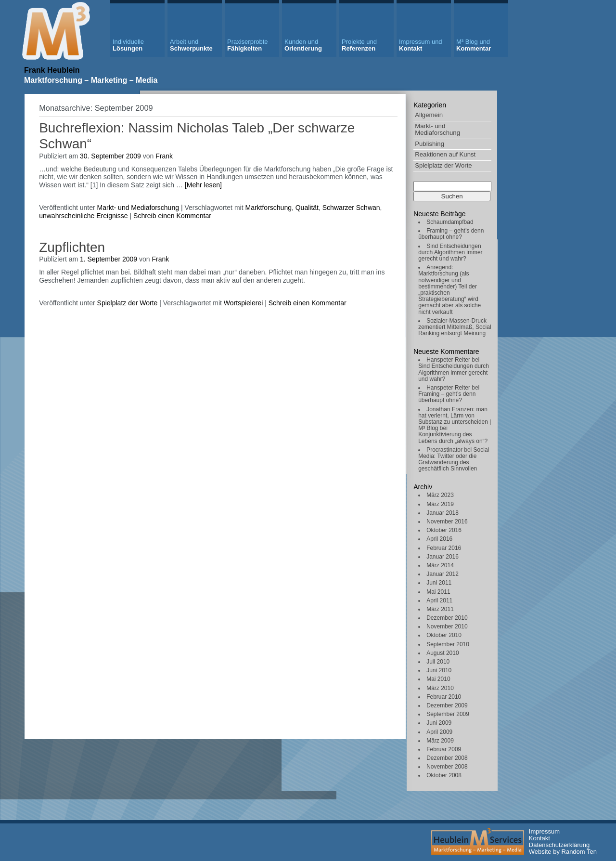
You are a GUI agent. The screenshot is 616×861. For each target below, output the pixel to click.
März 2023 (440, 495)
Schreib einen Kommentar (172, 216)
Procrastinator (444, 450)
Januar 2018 (443, 513)
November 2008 (447, 767)
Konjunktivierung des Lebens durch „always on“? (453, 437)
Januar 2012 (443, 574)
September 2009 (448, 714)
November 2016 (447, 522)
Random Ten (579, 852)
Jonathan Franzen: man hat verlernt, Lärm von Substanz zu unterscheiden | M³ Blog (455, 419)
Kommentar (474, 45)
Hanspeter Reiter (448, 360)
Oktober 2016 (444, 530)
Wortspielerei (243, 303)
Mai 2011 (438, 592)
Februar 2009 (444, 749)
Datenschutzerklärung (559, 845)
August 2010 (443, 653)
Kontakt (421, 45)
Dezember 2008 (447, 758)
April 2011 (439, 600)
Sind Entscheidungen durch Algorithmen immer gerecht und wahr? (450, 252)
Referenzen (359, 45)
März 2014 (440, 565)
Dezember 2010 (447, 618)
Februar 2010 (444, 697)
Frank (164, 156)
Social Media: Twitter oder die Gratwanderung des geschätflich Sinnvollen (454, 459)
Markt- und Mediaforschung (437, 130)
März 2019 (440, 504)
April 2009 (439, 732)
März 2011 (440, 609)
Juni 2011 (439, 583)
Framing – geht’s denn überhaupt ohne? (451, 234)
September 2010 (448, 644)
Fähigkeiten (248, 45)
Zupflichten (72, 247)
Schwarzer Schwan (351, 208)
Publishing (430, 144)
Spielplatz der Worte (443, 165)
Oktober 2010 (444, 635)
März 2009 (440, 741)
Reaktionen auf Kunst (445, 154)
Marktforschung (268, 208)
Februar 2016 (444, 548)
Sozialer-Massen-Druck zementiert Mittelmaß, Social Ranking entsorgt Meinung (455, 327)
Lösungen (128, 45)
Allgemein (429, 115)
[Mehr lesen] (203, 185)
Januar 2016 (443, 557)
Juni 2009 (439, 723)
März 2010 (440, 688)
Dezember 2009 (447, 705)
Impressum (544, 831)
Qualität (307, 208)
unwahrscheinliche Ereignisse (83, 216)
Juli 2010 (438, 662)
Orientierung (303, 45)
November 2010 (447, 626)
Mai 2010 (438, 679)
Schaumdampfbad (450, 222)
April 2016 (439, 539)
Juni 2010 (439, 670)
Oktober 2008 (444, 775)
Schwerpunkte (191, 45)
